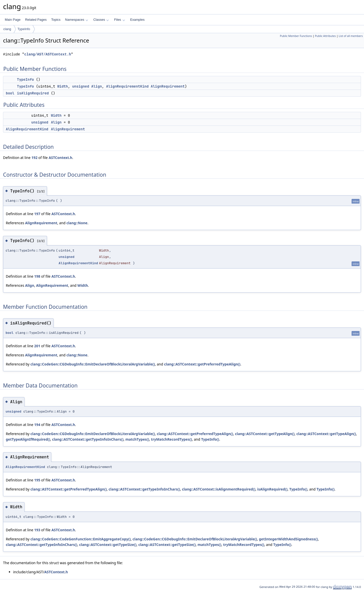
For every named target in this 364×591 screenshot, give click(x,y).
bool (10, 93)
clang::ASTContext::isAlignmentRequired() (219, 489)
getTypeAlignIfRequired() (28, 439)
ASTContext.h (60, 158)
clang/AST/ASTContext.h (48, 54)
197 (37, 214)
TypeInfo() (210, 439)
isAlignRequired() (272, 489)
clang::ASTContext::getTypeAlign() (265, 434)
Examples (137, 20)
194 (37, 425)
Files (119, 20)
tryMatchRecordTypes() (171, 439)
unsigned (81, 86)
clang (7, 29)
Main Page (13, 20)
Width (63, 86)
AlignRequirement (168, 86)
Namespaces (76, 20)
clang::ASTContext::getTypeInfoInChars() (88, 439)
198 (37, 276)
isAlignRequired (33, 93)
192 (34, 158)
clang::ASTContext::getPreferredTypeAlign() (202, 364)
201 (37, 346)
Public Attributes (325, 36)
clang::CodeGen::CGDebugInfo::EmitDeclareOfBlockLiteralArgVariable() (93, 364)
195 (37, 480)
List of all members (351, 36)
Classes (101, 20)
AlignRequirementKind (127, 86)
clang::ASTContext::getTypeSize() (108, 545)
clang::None (77, 223)
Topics (56, 20)
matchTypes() (137, 439)
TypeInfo (24, 29)
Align (97, 86)
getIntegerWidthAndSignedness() (288, 539)
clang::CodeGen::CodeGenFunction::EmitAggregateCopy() (81, 539)
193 (37, 530)
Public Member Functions (296, 36)
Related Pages (36, 20)
